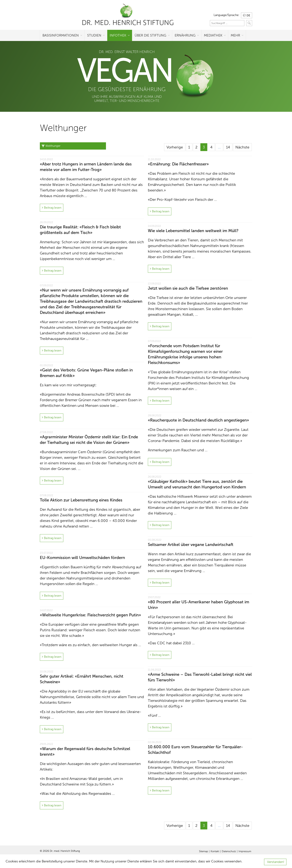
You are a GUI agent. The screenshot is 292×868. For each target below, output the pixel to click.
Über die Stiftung (150, 35)
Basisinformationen (61, 35)
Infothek (118, 35)
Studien (94, 35)
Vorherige (175, 147)
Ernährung (185, 35)
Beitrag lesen (53, 208)
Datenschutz (229, 851)
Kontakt (215, 851)
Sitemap (204, 851)
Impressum (245, 851)
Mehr (235, 35)
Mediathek (213, 35)
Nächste (242, 147)
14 (228, 147)
